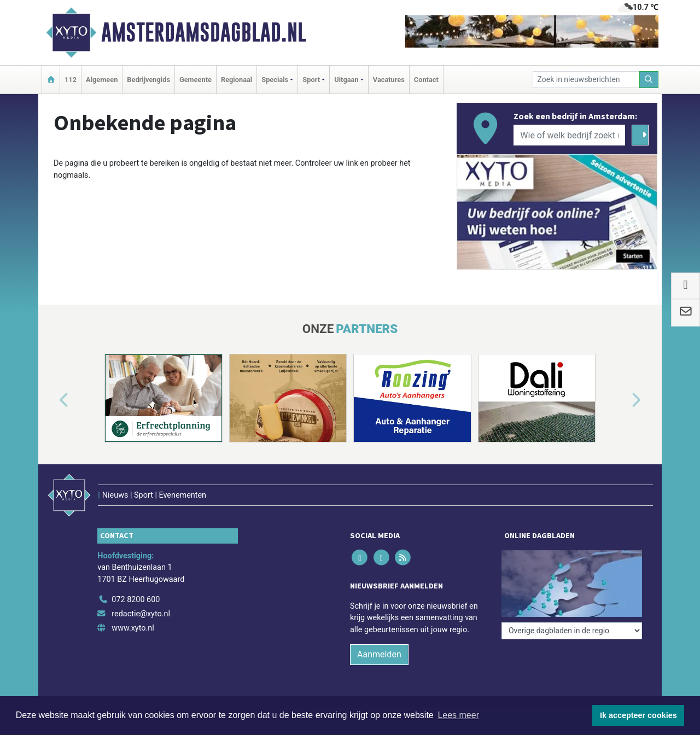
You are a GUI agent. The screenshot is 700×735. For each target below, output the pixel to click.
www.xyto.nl (133, 628)
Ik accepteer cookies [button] (638, 715)
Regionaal (237, 80)
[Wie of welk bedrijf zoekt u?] (569, 135)
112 (71, 80)
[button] (51, 400)
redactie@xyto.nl (141, 614)
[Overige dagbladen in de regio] (572, 631)
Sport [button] (311, 80)
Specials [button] (275, 80)
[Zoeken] (649, 80)
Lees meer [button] (458, 715)
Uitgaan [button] (346, 80)
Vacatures (389, 80)
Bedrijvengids (148, 80)
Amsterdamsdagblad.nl (204, 32)
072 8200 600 (136, 600)
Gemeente (196, 80)
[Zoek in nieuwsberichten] (586, 80)
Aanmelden (379, 654)
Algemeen (102, 80)
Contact (426, 80)
